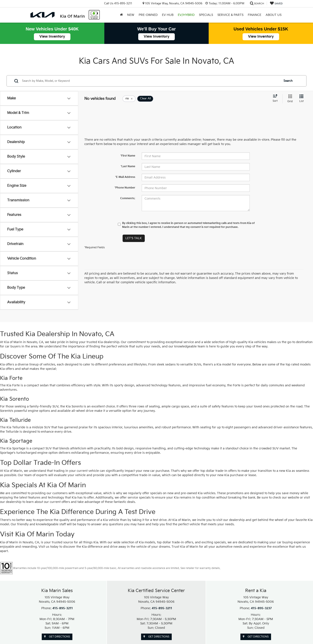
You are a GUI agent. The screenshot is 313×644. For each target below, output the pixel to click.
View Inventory (52, 37)
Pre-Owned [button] (148, 15)
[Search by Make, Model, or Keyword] (150, 81)
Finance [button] (255, 15)
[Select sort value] (276, 98)
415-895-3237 (261, 608)
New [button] (131, 15)
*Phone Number (125, 188)
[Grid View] (289, 99)
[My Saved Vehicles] (276, 4)
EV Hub (168, 15)
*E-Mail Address (125, 177)
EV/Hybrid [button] (186, 15)
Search (288, 81)
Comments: (128, 198)
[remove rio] (129, 99)
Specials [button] (206, 15)
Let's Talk (134, 238)
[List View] (301, 99)
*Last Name (128, 166)
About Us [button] (274, 15)
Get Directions (57, 637)
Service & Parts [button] (230, 15)
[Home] (121, 15)
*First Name (128, 156)
